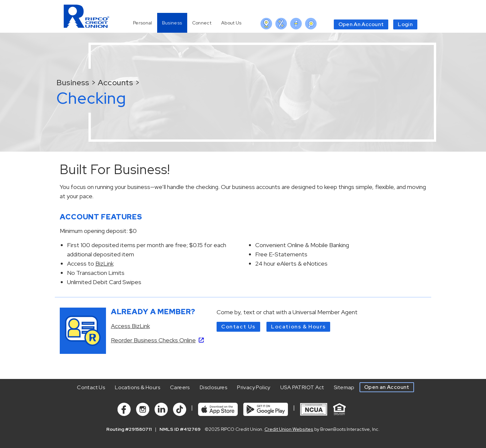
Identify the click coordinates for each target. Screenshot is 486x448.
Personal (143, 23)
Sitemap (344, 387)
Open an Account (387, 387)
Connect (202, 23)
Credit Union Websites (289, 429)
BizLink (104, 263)
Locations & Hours (298, 327)
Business (172, 23)
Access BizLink (130, 326)
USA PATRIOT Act (302, 387)
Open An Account (361, 24)
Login (405, 24)
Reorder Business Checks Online (153, 340)
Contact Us (238, 327)
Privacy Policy (254, 387)
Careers (180, 387)
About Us (231, 23)
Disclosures (213, 387)
